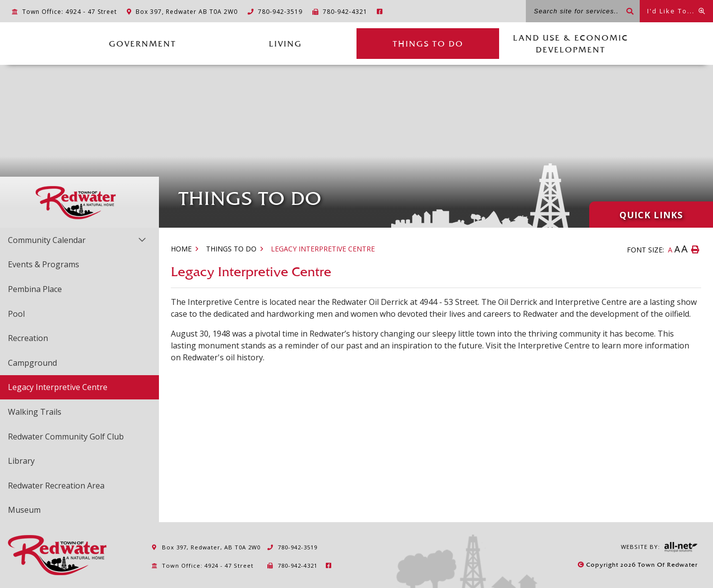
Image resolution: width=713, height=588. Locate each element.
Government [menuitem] (143, 44)
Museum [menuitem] (24, 510)
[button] (142, 239)
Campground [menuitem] (32, 363)
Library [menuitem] (21, 461)
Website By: (659, 547)
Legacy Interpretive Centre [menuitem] (58, 387)
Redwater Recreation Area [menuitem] (56, 486)
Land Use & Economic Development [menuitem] (571, 44)
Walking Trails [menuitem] (35, 412)
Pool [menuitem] (16, 314)
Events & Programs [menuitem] (44, 264)
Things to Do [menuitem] (428, 44)
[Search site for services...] (583, 11)
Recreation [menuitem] (28, 338)
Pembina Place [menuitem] (35, 289)
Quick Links (651, 215)
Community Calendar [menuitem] (47, 240)
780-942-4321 (292, 565)
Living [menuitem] (285, 44)
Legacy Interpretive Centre (323, 249)
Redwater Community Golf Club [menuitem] (66, 437)
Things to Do (231, 249)
